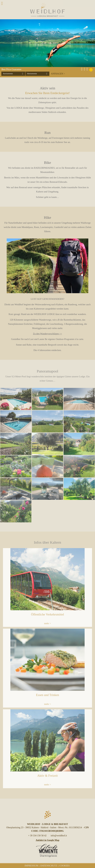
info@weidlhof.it (59, 835)
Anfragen (57, 74)
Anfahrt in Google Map (48, 840)
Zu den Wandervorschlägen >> (47, 334)
